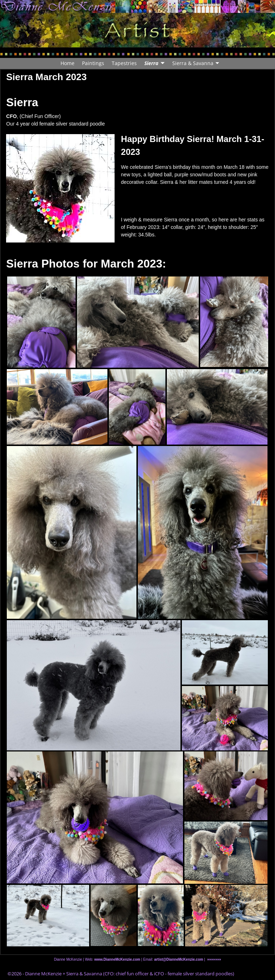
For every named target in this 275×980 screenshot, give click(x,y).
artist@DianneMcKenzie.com (178, 959)
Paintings (93, 63)
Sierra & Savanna (193, 63)
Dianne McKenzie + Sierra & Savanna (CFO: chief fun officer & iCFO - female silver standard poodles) (130, 974)
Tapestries (124, 63)
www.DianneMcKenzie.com (117, 959)
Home (67, 63)
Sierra (151, 63)
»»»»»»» (214, 959)
